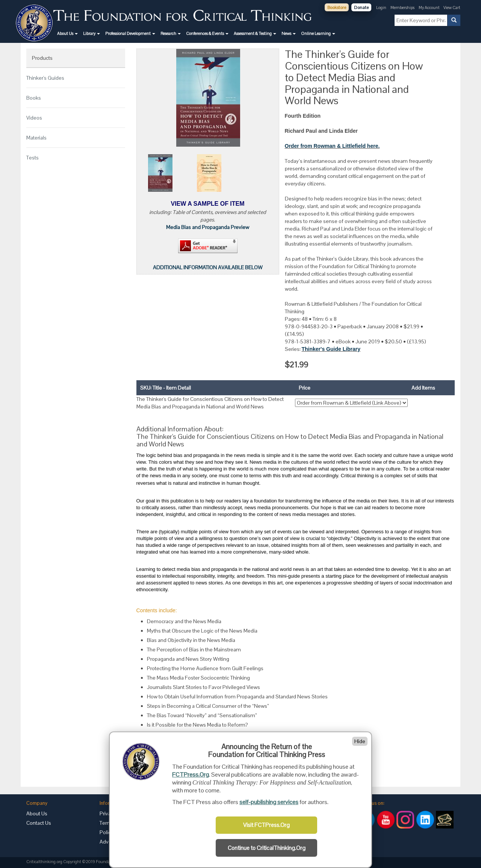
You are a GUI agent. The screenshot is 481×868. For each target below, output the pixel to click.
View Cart (452, 8)
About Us (37, 813)
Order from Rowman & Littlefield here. (332, 146)
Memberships (402, 8)
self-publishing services (269, 802)
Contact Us (39, 823)
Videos (34, 118)
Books (34, 98)
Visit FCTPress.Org (266, 825)
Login (381, 8)
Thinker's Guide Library (331, 349)
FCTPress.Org (191, 775)
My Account (430, 8)
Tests (33, 158)
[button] (67, 33)
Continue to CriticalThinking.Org (267, 848)
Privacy (108, 813)
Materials (36, 138)
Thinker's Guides (45, 78)
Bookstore (337, 8)
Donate (361, 8)
